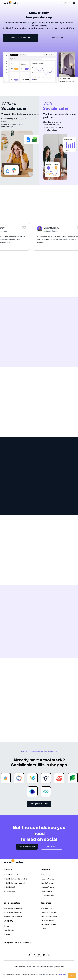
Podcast (44, 928)
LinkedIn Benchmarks (48, 924)
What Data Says (46, 908)
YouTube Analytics (47, 895)
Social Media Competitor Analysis (16, 879)
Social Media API (10, 887)
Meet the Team (9, 930)
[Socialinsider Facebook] (34, 955)
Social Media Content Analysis (15, 883)
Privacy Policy (31, 967)
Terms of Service (19, 967)
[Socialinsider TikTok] (29, 955)
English (66, 3)
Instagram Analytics (48, 879)
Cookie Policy (60, 967)
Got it (72, 975)
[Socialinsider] (11, 3)
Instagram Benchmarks (49, 912)
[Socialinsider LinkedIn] (49, 955)
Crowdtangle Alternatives (13, 916)
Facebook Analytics (48, 887)
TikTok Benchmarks (48, 920)
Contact (6, 926)
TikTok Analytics (46, 875)
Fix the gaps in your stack (39, 804)
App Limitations (9, 891)
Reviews (7, 934)
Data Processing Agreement (45, 967)
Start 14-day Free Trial (21, 38)
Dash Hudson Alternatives (13, 908)
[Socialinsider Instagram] (39, 955)
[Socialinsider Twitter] (44, 955)
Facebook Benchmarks (49, 916)
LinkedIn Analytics (47, 883)
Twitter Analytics (47, 891)
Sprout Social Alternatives (13, 912)
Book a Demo (57, 38)
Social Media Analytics (12, 875)
